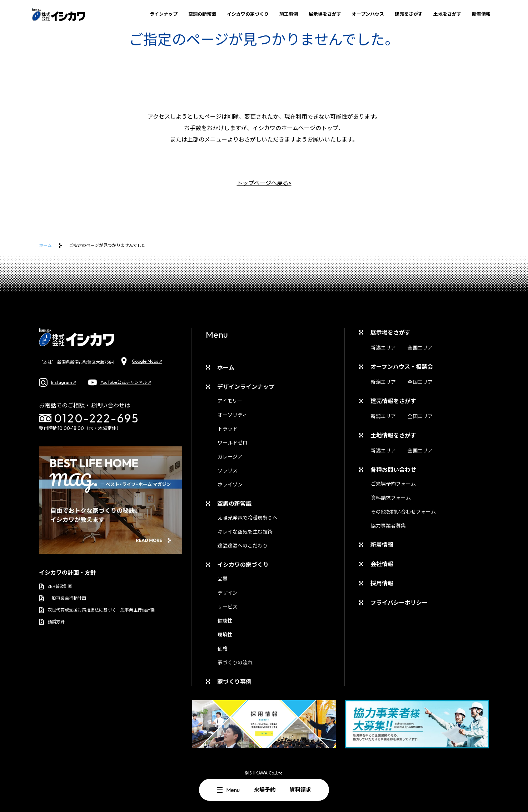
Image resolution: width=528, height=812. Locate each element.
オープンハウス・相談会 (402, 367)
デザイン (228, 593)
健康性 (225, 621)
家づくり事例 (234, 682)
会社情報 (382, 564)
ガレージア (230, 457)
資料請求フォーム (391, 498)
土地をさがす (447, 14)
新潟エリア (383, 348)
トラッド (228, 429)
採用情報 (382, 583)
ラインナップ (164, 14)
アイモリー (230, 401)
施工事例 (289, 14)
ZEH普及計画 (56, 586)
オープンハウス (368, 14)
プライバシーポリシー (399, 603)
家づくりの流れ (235, 663)
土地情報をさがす (393, 435)
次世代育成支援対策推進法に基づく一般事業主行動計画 (97, 610)
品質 (223, 579)
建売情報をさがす (393, 401)
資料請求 (300, 790)
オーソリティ (232, 415)
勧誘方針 (52, 622)
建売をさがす (409, 14)
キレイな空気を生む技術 (245, 532)
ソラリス (228, 471)
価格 (223, 649)
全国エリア (420, 348)
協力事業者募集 (388, 526)
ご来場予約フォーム (393, 484)
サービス (228, 607)
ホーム (45, 245)
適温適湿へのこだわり (243, 546)
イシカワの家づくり (248, 14)
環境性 (225, 635)
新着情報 (481, 14)
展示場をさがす (325, 14)
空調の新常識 (202, 14)
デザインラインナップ (246, 387)
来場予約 (265, 790)
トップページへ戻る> (264, 183)
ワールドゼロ (233, 443)
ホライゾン (230, 485)
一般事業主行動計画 (63, 598)
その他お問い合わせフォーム (403, 512)
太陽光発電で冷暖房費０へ (248, 518)
